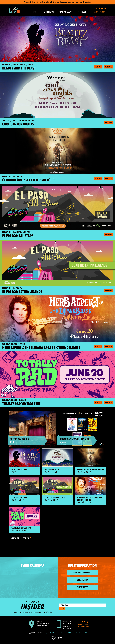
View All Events (21, 538)
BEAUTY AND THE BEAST (19, 68)
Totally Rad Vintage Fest (21, 404)
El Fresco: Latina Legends (22, 292)
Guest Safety (82, 587)
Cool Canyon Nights (18, 124)
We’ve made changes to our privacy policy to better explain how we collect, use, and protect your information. (57, 2)
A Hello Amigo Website (83, 633)
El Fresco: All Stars (18, 236)
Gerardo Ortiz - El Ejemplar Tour (28, 180)
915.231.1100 (67, 629)
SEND (62, 609)
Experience (49, 12)
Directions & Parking (82, 573)
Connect (82, 12)
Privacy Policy (47, 633)
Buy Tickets (108, 67)
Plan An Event (66, 12)
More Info (98, 67)
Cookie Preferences (54, 633)
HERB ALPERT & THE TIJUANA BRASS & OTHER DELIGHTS (41, 348)
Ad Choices (70, 633)
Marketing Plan (83, 627)
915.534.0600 (67, 624)
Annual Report (84, 625)
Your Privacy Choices (63, 633)
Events (33, 12)
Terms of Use (75, 633)
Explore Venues (99, 12)
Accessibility (82, 580)
